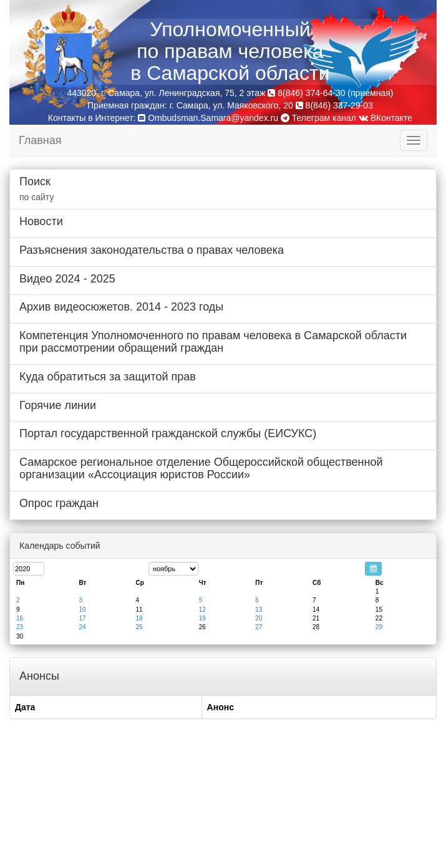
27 (259, 627)
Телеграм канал (318, 118)
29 (379, 627)
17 (82, 618)
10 (82, 610)
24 (82, 627)
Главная (40, 140)
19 (202, 618)
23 (20, 627)
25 (139, 627)
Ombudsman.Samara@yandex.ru (213, 118)
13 (259, 610)
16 (20, 618)
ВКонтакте (385, 118)
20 (259, 618)
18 (139, 618)
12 (202, 610)
